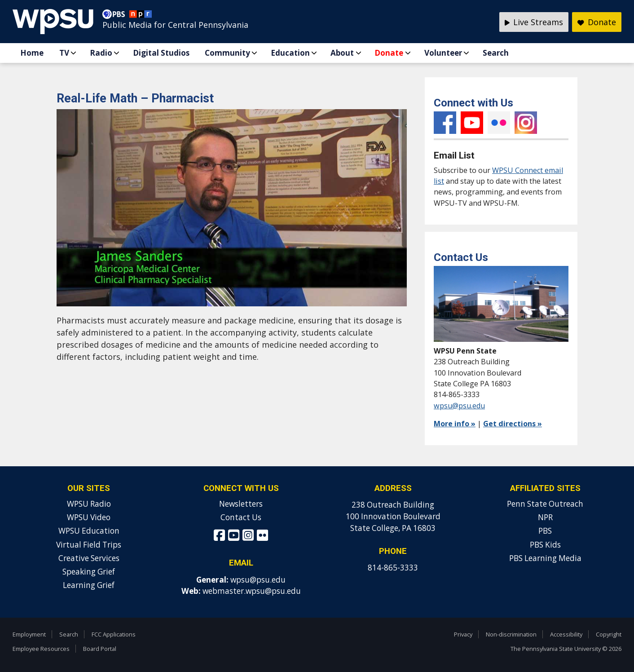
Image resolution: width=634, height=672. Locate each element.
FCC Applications (114, 634)
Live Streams (534, 22)
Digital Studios (161, 53)
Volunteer (443, 53)
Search (496, 53)
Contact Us (241, 517)
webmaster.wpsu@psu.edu (252, 591)
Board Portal (100, 649)
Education (290, 53)
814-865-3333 (393, 568)
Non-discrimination (511, 634)
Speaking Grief (89, 572)
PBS (545, 531)
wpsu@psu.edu (459, 406)
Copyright (609, 634)
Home (32, 53)
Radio (101, 53)
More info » (455, 424)
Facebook (445, 123)
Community (227, 53)
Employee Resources (41, 649)
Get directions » (513, 424)
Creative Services (89, 558)
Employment (29, 634)
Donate (389, 53)
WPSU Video (89, 517)
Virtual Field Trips (89, 545)
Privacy (463, 634)
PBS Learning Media (545, 558)
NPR (545, 517)
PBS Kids (545, 545)
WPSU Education (89, 531)
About (342, 53)
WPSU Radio (89, 504)
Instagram (526, 123)
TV (64, 53)
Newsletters (241, 504)
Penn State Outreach (545, 504)
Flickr (499, 123)
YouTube (472, 123)
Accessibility (566, 634)
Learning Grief (89, 585)
